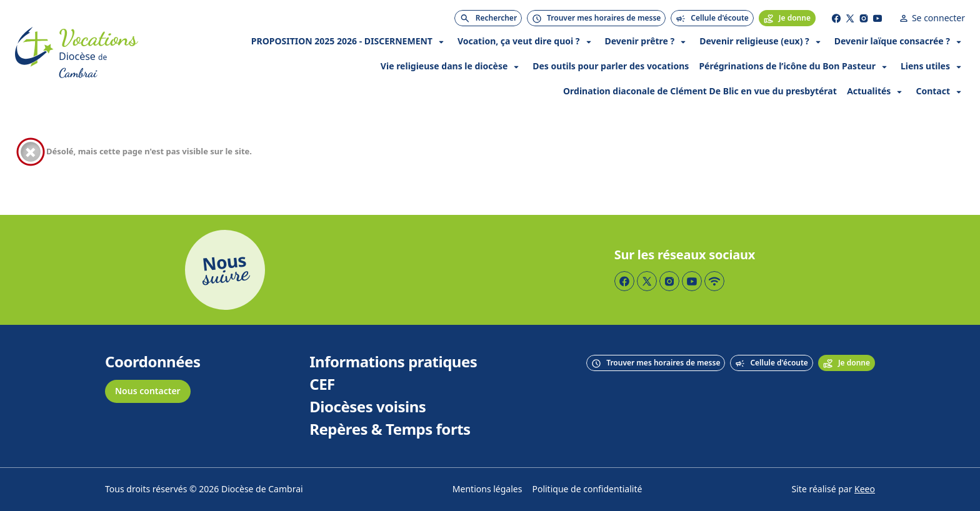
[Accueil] (34, 54)
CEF (322, 385)
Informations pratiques (393, 362)
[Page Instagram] (864, 18)
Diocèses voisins (367, 407)
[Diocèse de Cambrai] (98, 66)
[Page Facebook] (836, 18)
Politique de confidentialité (587, 489)
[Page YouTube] (877, 18)
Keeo (865, 489)
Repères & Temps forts (390, 430)
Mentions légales (487, 489)
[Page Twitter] (850, 18)
